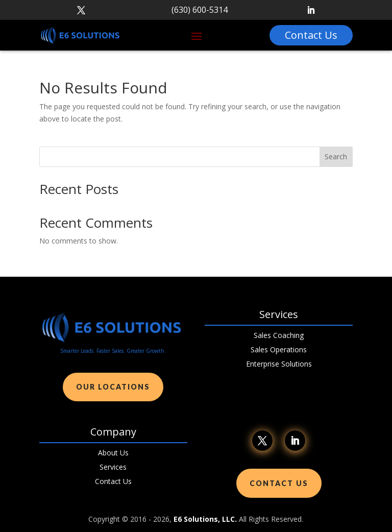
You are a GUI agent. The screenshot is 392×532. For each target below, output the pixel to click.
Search (336, 156)
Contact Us (113, 481)
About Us (113, 453)
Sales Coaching (279, 335)
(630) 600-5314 (200, 10)
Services (113, 467)
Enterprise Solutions (279, 364)
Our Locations (113, 387)
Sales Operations (279, 349)
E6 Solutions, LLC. (205, 519)
